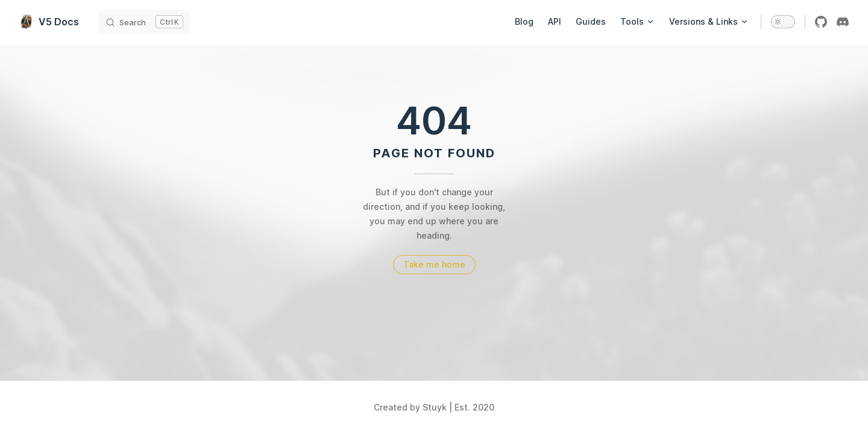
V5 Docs (49, 22)
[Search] (144, 22)
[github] (821, 22)
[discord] (843, 22)
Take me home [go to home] (434, 264)
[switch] (783, 22)
